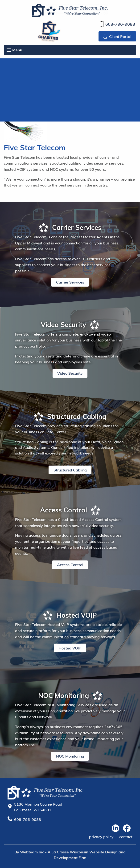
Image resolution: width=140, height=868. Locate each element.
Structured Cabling (70, 470)
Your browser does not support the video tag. (70, 90)
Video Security (70, 373)
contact (126, 837)
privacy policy (101, 837)
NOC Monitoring (70, 756)
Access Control (70, 565)
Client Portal (117, 37)
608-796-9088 (117, 24)
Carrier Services (70, 282)
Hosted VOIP (70, 648)
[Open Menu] (9, 50)
